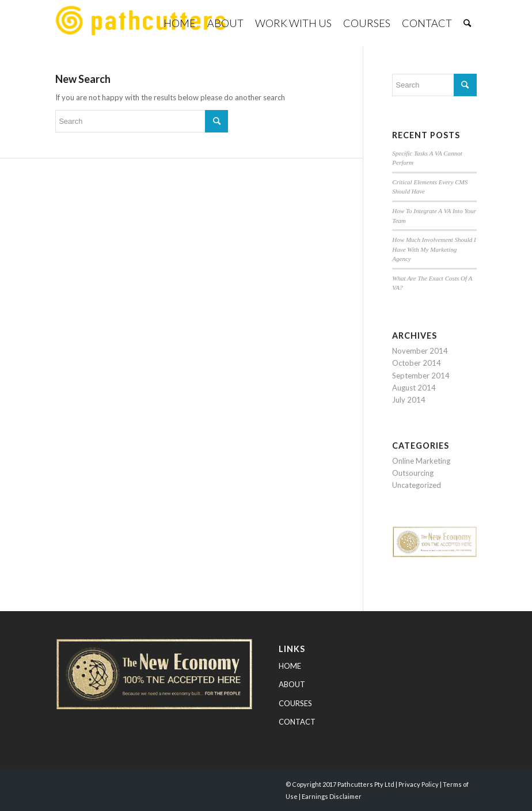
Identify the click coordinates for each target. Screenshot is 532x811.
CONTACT (297, 722)
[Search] (467, 23)
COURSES (295, 703)
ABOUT (292, 684)
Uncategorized (417, 485)
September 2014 (421, 376)
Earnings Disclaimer (332, 796)
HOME (290, 666)
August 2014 (414, 388)
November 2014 (420, 351)
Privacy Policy (419, 784)
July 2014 (409, 400)
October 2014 (417, 363)
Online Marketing (421, 461)
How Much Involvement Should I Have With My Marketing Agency (434, 249)
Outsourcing (413, 473)
